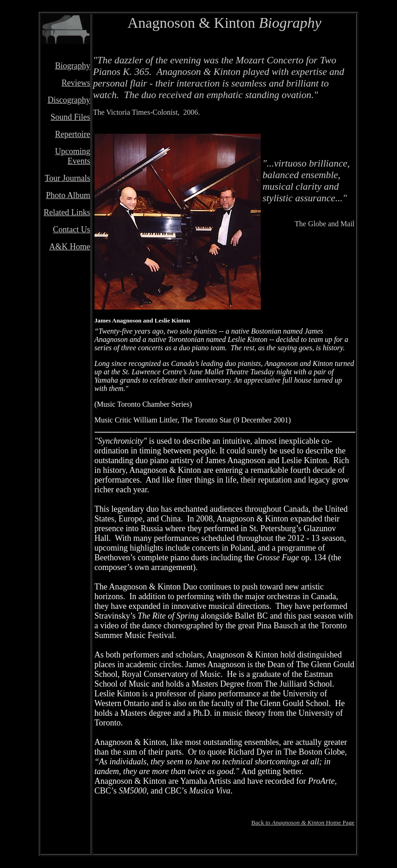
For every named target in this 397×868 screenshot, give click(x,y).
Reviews (76, 83)
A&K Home (70, 247)
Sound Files (70, 117)
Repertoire (73, 134)
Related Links (67, 212)
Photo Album (68, 195)
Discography (69, 100)
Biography (73, 66)
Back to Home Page (303, 822)
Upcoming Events (73, 156)
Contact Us (72, 229)
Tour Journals (67, 178)
